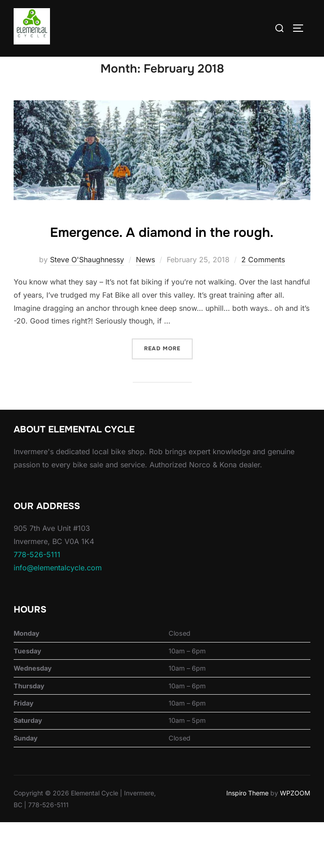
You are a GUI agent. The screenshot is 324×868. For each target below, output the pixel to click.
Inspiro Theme (247, 839)
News (145, 306)
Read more (168, 394)
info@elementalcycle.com (58, 613)
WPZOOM (295, 839)
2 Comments (263, 306)
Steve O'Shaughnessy (87, 306)
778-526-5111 (37, 600)
